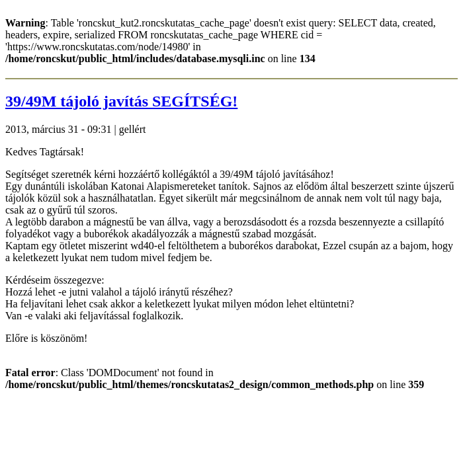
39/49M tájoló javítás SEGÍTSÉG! (121, 101)
